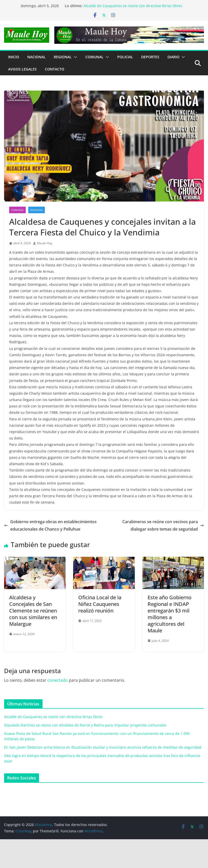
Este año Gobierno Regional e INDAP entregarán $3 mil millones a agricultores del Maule (170, 614)
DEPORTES (150, 57)
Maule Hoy (45, 243)
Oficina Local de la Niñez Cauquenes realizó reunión (100, 604)
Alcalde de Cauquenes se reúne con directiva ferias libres (133, 6)
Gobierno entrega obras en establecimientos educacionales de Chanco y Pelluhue (50, 525)
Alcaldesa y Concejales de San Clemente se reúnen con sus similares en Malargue (33, 611)
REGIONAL (63, 57)
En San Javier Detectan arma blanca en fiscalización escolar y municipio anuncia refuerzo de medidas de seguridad (103, 747)
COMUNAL (94, 57)
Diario (173, 57)
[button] (74, 57)
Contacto (55, 69)
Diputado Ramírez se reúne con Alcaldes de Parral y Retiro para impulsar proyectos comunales (85, 725)
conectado (58, 680)
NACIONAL (36, 57)
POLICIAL (125, 57)
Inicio (14, 57)
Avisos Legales (22, 69)
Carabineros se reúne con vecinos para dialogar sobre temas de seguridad (163, 525)
